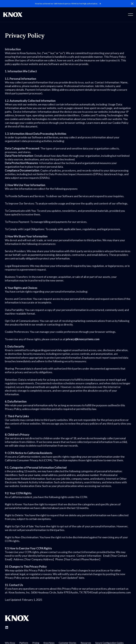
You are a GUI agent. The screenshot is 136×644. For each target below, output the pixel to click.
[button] (132, 4)
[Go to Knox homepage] (17, 618)
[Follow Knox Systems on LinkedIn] (7, 627)
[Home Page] (13, 15)
